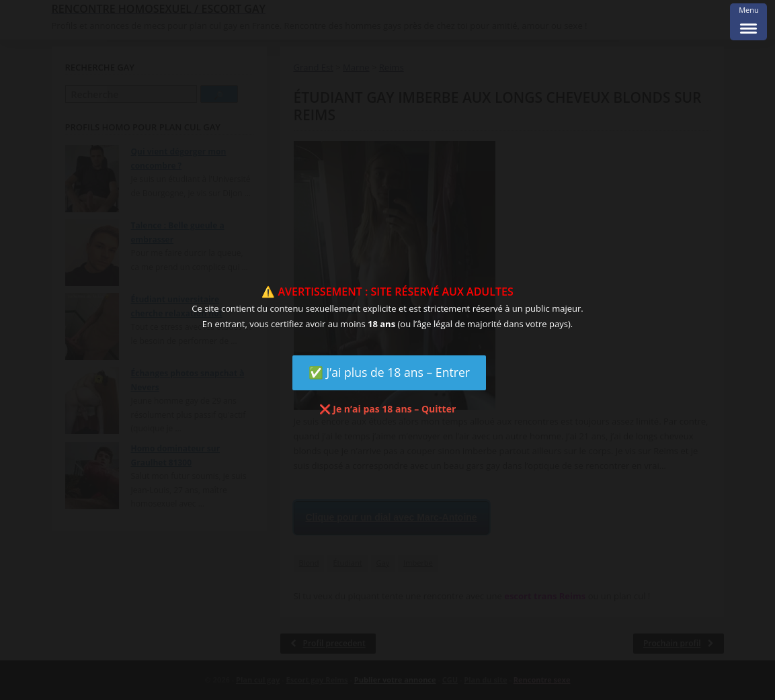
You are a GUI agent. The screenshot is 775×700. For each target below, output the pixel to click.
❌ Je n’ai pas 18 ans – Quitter (388, 409)
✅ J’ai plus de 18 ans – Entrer (389, 372)
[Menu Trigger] (748, 22)
